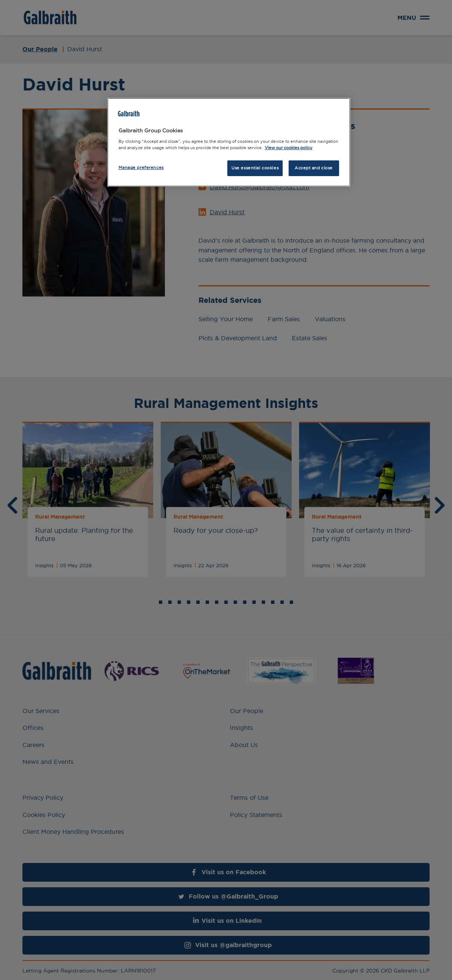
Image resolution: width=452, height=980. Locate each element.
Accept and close (314, 168)
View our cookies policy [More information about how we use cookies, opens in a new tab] (289, 148)
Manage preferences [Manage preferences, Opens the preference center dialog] (141, 168)
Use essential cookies (255, 168)
